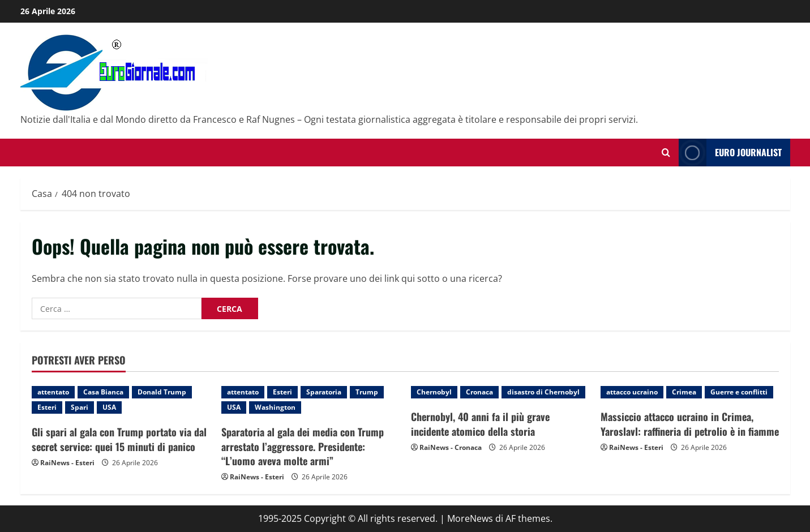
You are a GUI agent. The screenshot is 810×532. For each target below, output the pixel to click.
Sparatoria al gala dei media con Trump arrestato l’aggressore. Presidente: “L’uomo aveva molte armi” (303, 446)
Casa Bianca (103, 392)
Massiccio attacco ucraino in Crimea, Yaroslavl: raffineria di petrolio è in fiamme (690, 424)
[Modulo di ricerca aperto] (666, 153)
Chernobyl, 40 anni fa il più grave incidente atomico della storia (480, 424)
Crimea (684, 392)
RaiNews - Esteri (67, 463)
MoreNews (470, 518)
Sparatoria (324, 392)
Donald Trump (162, 392)
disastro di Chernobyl (543, 392)
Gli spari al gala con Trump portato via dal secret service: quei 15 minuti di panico (119, 439)
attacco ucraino (632, 392)
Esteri (47, 407)
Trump (367, 392)
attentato (53, 392)
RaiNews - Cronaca (451, 447)
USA (109, 407)
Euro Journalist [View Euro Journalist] (730, 153)
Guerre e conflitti (739, 392)
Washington (275, 407)
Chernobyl (434, 392)
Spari (80, 407)
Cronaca (479, 392)
